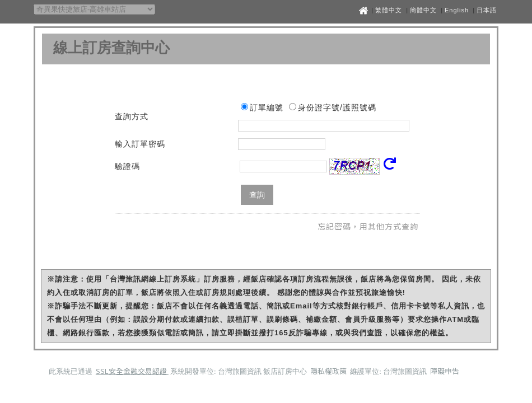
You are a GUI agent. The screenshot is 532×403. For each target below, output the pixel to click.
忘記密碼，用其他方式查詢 (368, 226)
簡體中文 (423, 10)
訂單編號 (267, 107)
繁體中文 (389, 10)
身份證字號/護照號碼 (337, 107)
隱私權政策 (329, 371)
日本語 (487, 10)
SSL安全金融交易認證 (132, 371)
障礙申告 (445, 371)
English (457, 10)
